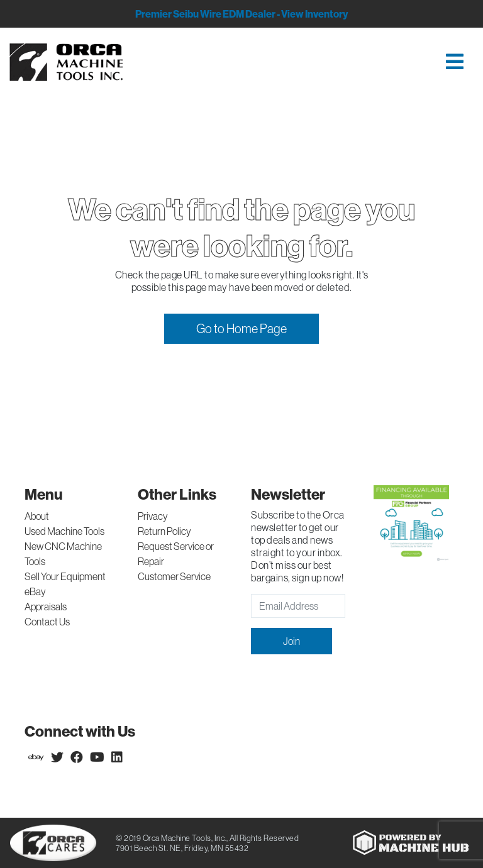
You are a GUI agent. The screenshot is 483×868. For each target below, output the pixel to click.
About (37, 516)
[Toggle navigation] (308, 63)
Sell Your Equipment (65, 576)
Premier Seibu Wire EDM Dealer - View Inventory (241, 14)
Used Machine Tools (64, 531)
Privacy (153, 516)
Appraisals (46, 607)
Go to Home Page (241, 328)
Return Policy (164, 531)
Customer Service (174, 576)
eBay (35, 591)
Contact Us (47, 622)
